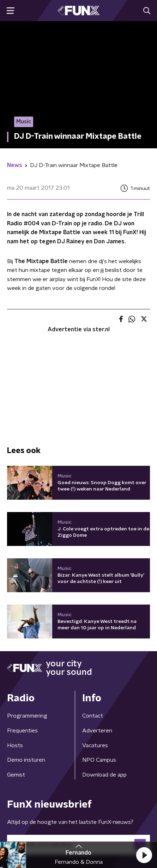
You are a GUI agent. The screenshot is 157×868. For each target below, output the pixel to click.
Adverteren (97, 731)
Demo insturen (26, 760)
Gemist (16, 775)
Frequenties (22, 731)
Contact (93, 716)
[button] (144, 855)
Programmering (27, 716)
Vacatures (95, 745)
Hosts (15, 745)
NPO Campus (99, 760)
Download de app (104, 775)
